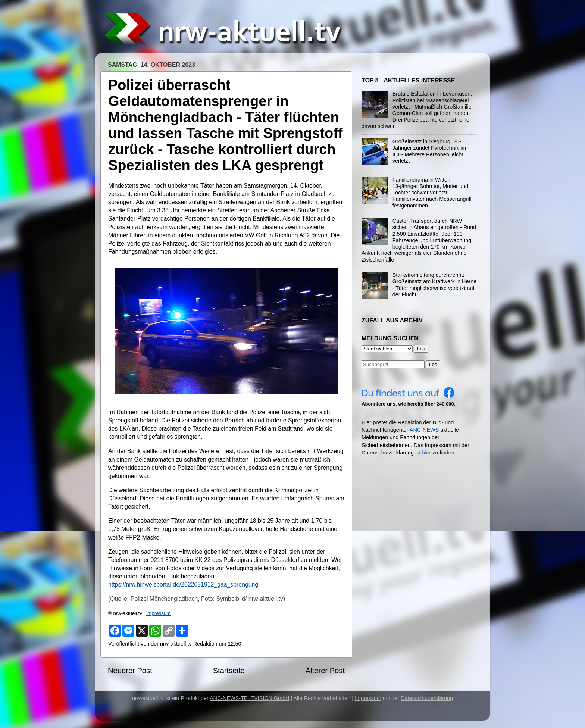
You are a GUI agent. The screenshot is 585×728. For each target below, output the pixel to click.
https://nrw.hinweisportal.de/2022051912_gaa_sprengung (183, 585)
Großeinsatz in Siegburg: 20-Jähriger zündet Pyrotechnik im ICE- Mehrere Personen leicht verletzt (429, 151)
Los (433, 364)
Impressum (158, 613)
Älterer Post (325, 671)
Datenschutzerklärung (427, 698)
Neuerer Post (130, 671)
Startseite (229, 671)
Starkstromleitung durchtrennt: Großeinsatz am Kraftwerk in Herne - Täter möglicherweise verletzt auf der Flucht (435, 285)
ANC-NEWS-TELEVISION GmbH (250, 698)
